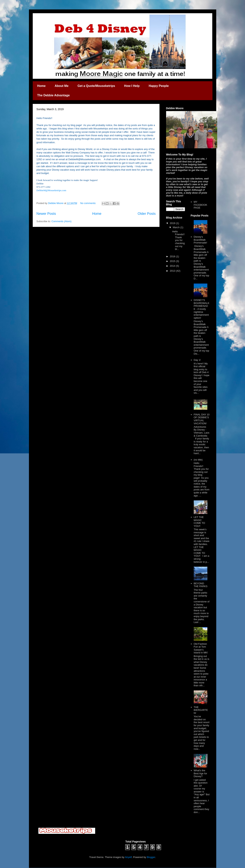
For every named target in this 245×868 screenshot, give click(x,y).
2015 (173, 261)
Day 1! (197, 360)
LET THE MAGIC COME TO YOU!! (199, 522)
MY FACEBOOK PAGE (201, 205)
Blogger (151, 857)
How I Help (132, 86)
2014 (173, 266)
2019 (173, 223)
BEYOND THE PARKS (201, 585)
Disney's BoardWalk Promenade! (200, 240)
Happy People (159, 86)
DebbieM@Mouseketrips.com (51, 190)
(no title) (198, 460)
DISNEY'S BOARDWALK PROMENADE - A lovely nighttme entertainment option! (202, 309)
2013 (173, 271)
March (177, 227)
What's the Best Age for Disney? (200, 773)
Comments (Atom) (61, 221)
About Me (62, 86)
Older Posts (147, 214)
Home (41, 86)
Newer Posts (46, 214)
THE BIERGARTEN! (201, 710)
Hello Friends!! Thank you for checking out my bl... (178, 240)
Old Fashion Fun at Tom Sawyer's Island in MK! (201, 648)
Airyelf (128, 857)
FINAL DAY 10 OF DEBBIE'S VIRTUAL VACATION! (202, 419)
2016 (173, 256)
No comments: (88, 203)
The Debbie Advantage (54, 95)
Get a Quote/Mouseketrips (96, 86)
